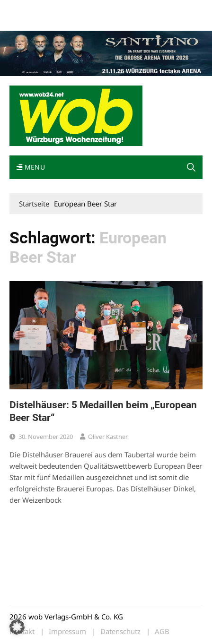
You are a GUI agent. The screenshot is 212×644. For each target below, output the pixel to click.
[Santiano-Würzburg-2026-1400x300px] (106, 52)
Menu (31, 167)
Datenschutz (120, 631)
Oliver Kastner (108, 437)
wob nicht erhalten (75, 9)
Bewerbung (26, 20)
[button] (191, 167)
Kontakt (117, 9)
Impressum (150, 9)
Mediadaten (26, 9)
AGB (162, 631)
